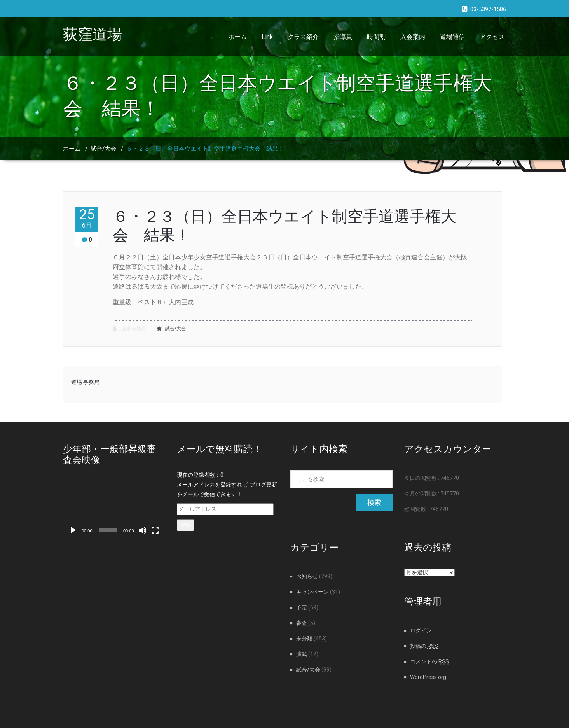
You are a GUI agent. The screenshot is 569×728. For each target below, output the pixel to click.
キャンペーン (312, 592)
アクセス (492, 37)
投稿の (424, 646)
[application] (114, 510)
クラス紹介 (303, 37)
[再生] (73, 530)
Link (267, 37)
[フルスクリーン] (155, 530)
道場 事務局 (129, 328)
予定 (302, 607)
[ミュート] (143, 530)
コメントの (429, 661)
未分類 (304, 639)
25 (87, 218)
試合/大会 (103, 149)
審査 (302, 623)
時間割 (376, 37)
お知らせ (307, 576)
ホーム (237, 37)
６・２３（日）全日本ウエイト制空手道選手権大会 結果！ (205, 149)
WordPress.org (428, 677)
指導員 (343, 37)
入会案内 (413, 37)
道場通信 (452, 37)
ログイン (421, 630)
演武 (302, 654)
